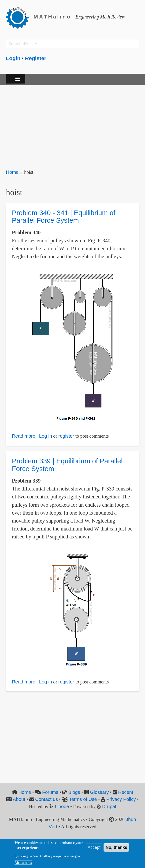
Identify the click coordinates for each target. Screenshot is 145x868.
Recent (126, 792)
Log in (46, 436)
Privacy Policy (121, 799)
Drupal (109, 806)
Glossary (99, 792)
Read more (24, 436)
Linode (62, 806)
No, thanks (116, 847)
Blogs (74, 792)
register (66, 436)
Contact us (46, 799)
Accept (94, 847)
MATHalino (52, 17)
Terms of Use (83, 799)
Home (12, 172)
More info (23, 863)
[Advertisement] (72, 124)
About (19, 799)
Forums (50, 792)
